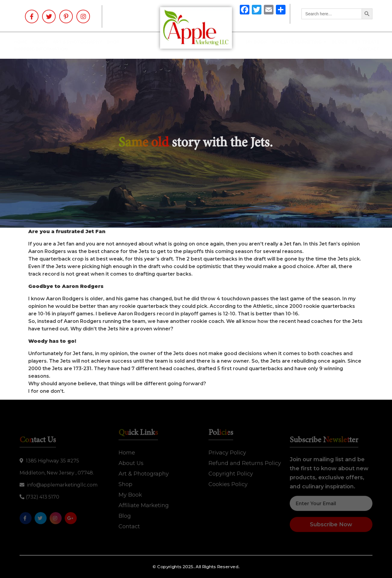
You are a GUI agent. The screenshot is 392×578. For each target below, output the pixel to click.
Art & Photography (82, 42)
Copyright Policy (231, 472)
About (45, 42)
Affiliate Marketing (144, 504)
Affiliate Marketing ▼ (295, 42)
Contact (364, 49)
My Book (252, 42)
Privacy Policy (227, 451)
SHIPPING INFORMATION (45, 49)
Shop (118, 42)
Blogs (335, 42)
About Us (131, 462)
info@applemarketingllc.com (59, 486)
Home (25, 42)
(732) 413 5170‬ (39, 498)
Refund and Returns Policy (245, 462)
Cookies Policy (228, 483)
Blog (125, 514)
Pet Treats (361, 42)
